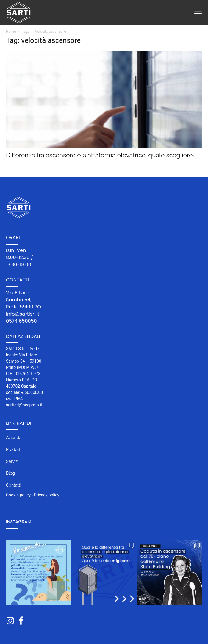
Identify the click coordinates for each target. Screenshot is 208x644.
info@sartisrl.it (23, 314)
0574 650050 (21, 321)
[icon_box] (104, 440)
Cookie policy (18, 495)
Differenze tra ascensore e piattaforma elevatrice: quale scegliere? (101, 155)
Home (11, 31)
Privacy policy (47, 495)
